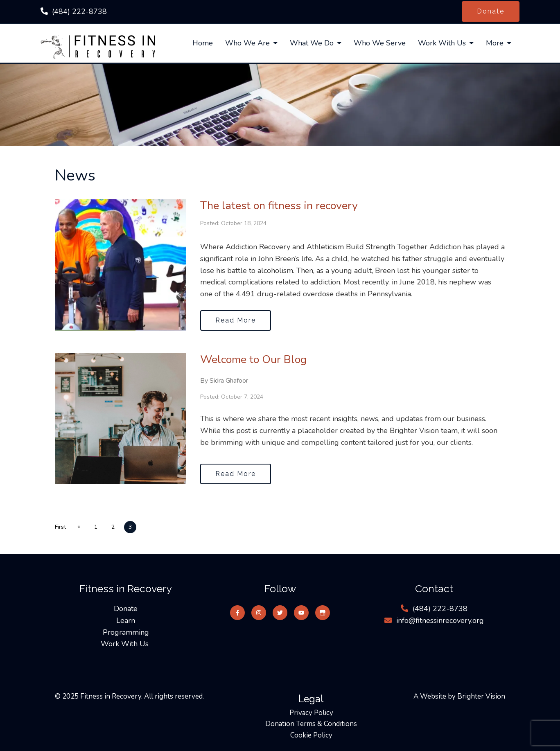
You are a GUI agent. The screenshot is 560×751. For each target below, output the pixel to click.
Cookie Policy (311, 735)
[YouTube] (301, 613)
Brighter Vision (481, 696)
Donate (491, 11)
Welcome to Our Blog (253, 360)
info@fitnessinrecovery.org (440, 620)
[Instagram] (259, 613)
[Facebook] (237, 613)
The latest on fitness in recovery (279, 206)
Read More (236, 320)
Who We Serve (380, 43)
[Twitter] (280, 613)
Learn (126, 620)
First (60, 527)
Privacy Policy (311, 713)
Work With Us (442, 43)
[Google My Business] (323, 613)
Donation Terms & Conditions (311, 724)
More (495, 43)
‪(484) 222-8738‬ (79, 11)
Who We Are (247, 43)
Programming (126, 632)
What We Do (312, 43)
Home (203, 43)
